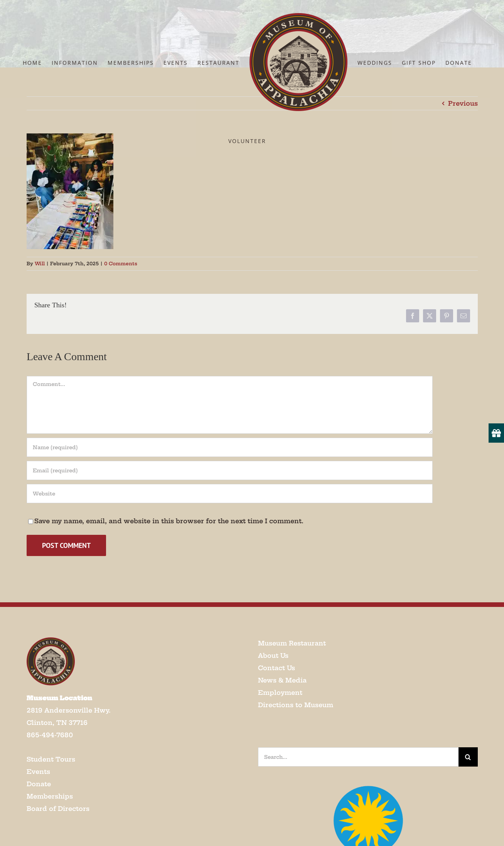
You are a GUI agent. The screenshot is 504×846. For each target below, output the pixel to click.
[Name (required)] (230, 447)
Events (38, 772)
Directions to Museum (296, 705)
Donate (39, 784)
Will (40, 264)
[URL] (230, 494)
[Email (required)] (230, 470)
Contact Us (276, 668)
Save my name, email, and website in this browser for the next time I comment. (169, 521)
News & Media (282, 680)
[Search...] (358, 757)
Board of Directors (58, 809)
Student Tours (51, 759)
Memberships (50, 796)
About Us (273, 656)
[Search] (468, 757)
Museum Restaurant (292, 643)
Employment (280, 693)
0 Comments (121, 264)
